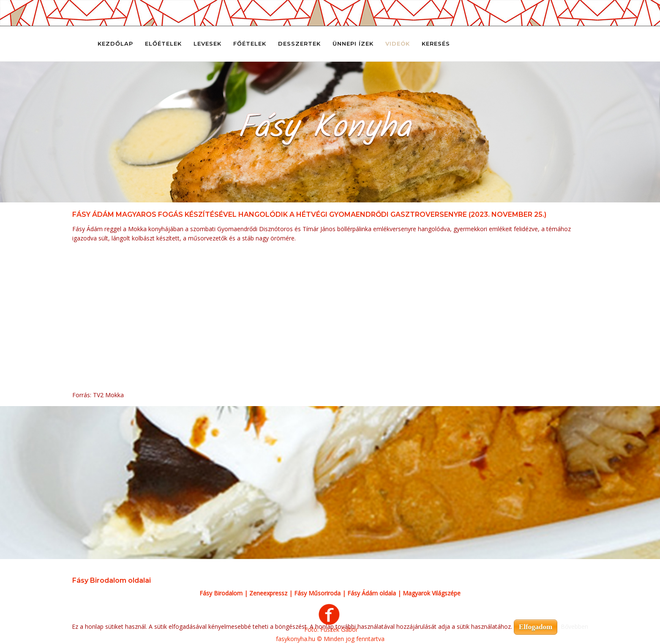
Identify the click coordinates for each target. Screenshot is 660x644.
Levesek (207, 44)
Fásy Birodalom (221, 593)
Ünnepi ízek (353, 44)
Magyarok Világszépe (432, 593)
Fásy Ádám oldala (372, 593)
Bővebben (574, 626)
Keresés (436, 44)
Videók (398, 44)
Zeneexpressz (268, 593)
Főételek (250, 44)
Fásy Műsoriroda (317, 593)
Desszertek (299, 44)
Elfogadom (536, 627)
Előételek (163, 44)
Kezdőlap (115, 44)
